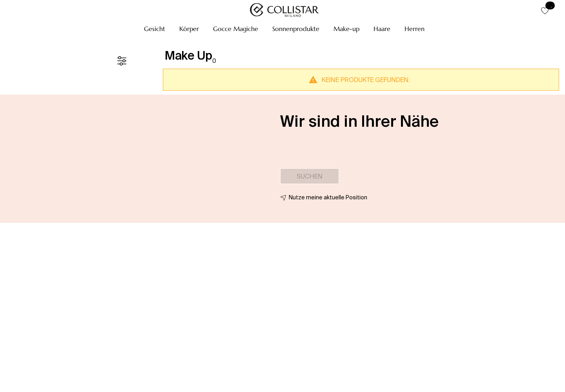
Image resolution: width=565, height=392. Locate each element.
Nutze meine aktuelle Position (328, 197)
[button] (155, 29)
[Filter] (122, 61)
